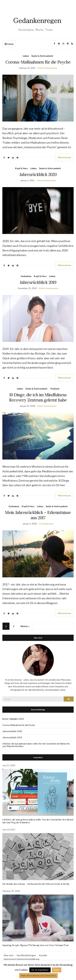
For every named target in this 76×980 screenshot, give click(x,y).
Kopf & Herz (22, 168)
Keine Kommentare (47, 68)
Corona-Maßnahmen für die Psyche (38, 62)
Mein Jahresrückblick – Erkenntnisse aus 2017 (38, 515)
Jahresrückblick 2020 (38, 174)
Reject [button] (57, 970)
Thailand (55, 389)
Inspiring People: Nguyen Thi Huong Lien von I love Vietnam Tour (36, 945)
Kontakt (43, 955)
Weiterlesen (64, 157)
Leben (26, 56)
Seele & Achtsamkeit (42, 56)
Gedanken (26, 276)
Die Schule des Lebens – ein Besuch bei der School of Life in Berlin (36, 884)
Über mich (9, 955)
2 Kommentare (46, 524)
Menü (9, 44)
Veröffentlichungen (26, 955)
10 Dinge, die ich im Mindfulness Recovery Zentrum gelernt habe (38, 397)
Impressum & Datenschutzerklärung (21, 959)
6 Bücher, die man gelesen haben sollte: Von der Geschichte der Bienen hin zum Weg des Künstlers (36, 745)
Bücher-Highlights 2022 (13, 719)
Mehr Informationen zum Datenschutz (38, 976)
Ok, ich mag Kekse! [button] (40, 970)
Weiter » (25, 626)
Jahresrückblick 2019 (38, 282)
